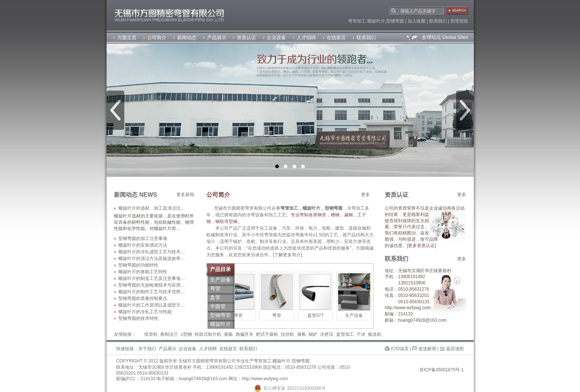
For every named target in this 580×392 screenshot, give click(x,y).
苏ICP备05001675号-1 (442, 370)
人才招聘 (304, 38)
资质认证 (245, 38)
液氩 (228, 334)
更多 (365, 195)
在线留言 (334, 38)
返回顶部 (455, 349)
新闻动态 (185, 38)
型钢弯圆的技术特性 (138, 318)
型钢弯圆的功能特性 (138, 265)
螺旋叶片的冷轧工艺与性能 (145, 312)
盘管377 (319, 315)
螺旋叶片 (281, 361)
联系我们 (364, 38)
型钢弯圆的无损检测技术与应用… (152, 285)
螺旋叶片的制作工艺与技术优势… (152, 292)
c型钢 (186, 334)
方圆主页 (125, 38)
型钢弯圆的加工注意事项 (143, 239)
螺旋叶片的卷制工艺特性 (143, 272)
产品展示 (215, 38)
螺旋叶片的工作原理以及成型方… (152, 305)
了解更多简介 (287, 255)
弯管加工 (263, 361)
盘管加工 (345, 334)
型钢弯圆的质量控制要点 (143, 298)
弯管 (242, 315)
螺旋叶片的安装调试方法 (143, 245)
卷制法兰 (169, 334)
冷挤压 (327, 334)
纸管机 (151, 334)
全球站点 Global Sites (436, 37)
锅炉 (313, 334)
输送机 (375, 334)
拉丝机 (287, 334)
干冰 (361, 334)
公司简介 (155, 38)
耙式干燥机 (267, 334)
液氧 (301, 334)
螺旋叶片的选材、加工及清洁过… (152, 208)
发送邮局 (427, 349)
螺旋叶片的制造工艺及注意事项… (152, 278)
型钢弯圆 (301, 361)
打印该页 (400, 349)
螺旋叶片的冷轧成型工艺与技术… (152, 252)
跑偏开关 (245, 334)
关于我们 (147, 349)
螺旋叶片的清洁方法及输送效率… (152, 258)
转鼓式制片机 (208, 334)
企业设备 (274, 38)
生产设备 (358, 315)
